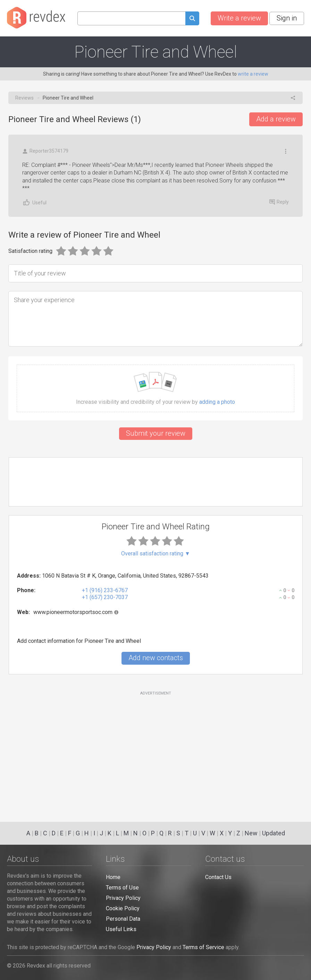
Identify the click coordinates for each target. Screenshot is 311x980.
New (251, 833)
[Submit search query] (192, 19)
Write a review (239, 18)
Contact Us (218, 877)
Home (113, 877)
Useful (34, 202)
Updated (274, 833)
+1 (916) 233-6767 (105, 590)
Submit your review (156, 433)
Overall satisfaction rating (156, 554)
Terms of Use (122, 888)
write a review (253, 74)
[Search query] (131, 18)
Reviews (24, 98)
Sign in (287, 18)
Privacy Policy (123, 898)
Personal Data (123, 919)
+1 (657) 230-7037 (105, 597)
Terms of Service (203, 947)
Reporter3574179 (45, 151)
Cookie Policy (123, 908)
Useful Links (121, 929)
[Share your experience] (155, 319)
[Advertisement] (156, 752)
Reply (279, 202)
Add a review (276, 119)
